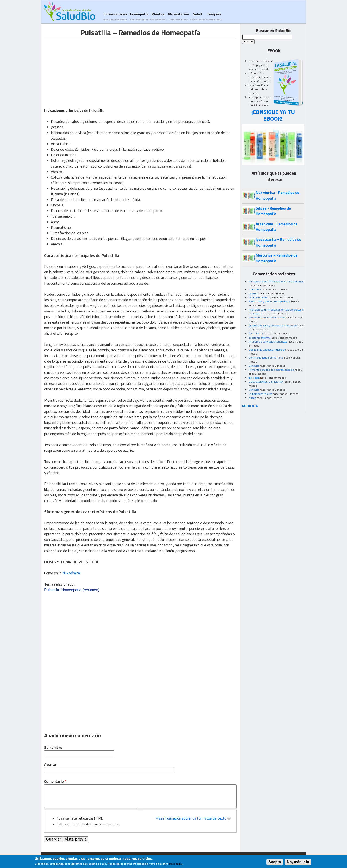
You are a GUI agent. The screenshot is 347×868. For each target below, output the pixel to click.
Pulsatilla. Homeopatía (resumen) (72, 590)
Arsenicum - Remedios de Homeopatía (277, 227)
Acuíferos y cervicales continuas (268, 342)
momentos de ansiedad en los (267, 317)
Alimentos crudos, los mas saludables (271, 370)
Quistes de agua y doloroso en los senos (273, 325)
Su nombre (53, 748)
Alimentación (178, 16)
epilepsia (254, 378)
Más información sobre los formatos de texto (191, 818)
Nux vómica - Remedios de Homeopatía (278, 195)
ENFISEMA (255, 289)
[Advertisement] (81, 69)
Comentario (55, 782)
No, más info (298, 862)
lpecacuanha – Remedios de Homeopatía (279, 242)
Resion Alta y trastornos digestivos (270, 301)
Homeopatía (138, 16)
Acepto (275, 862)
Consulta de (256, 333)
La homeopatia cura (260, 394)
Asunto (50, 765)
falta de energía (258, 297)
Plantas (158, 16)
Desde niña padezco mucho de (267, 350)
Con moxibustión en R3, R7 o (266, 358)
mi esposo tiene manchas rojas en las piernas (276, 281)
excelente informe (260, 338)
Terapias (214, 16)
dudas (252, 398)
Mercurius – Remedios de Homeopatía (277, 258)
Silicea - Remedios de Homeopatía (273, 211)
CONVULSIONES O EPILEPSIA (266, 382)
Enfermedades (115, 16)
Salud (197, 16)
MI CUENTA (250, 406)
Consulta (254, 366)
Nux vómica (71, 573)
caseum (254, 293)
